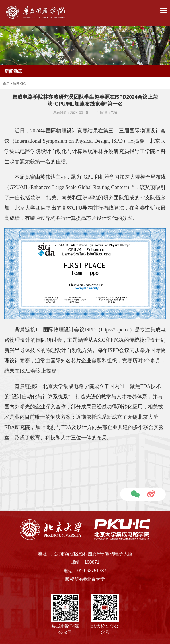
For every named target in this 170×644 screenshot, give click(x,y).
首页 (6, 83)
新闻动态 (20, 83)
